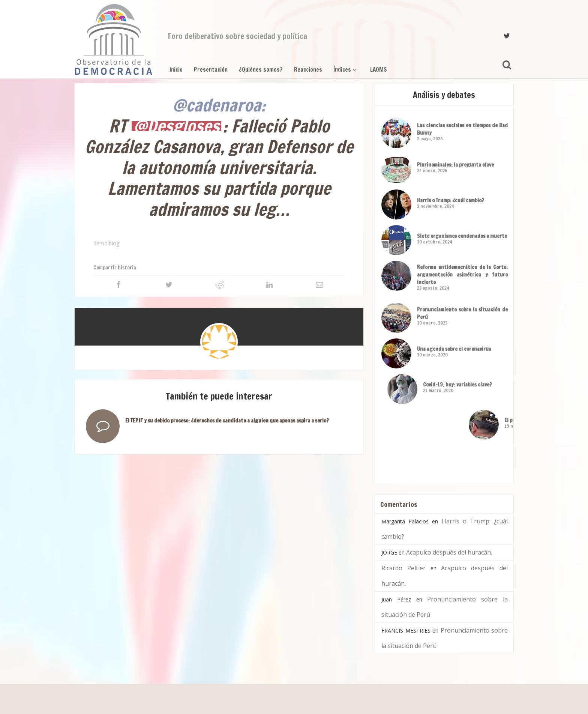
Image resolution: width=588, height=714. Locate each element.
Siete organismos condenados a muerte (499, 236)
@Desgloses (176, 126)
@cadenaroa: (219, 105)
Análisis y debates (444, 95)
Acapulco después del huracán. (449, 552)
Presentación (211, 70)
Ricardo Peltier (403, 568)
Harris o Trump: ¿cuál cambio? (451, 200)
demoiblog (106, 243)
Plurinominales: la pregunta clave (455, 165)
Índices (346, 70)
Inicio (176, 70)
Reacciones (308, 70)
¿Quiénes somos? (261, 70)
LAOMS (379, 70)
